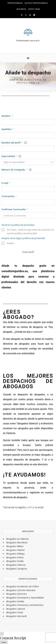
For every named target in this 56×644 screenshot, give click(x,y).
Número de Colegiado (15, 170)
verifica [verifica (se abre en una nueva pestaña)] (31, 507)
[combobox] (28, 162)
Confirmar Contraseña (15, 209)
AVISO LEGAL (34, 9)
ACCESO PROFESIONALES (36, 3)
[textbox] (29, 162)
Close (4, 642)
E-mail (6, 183)
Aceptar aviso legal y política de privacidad (23, 238)
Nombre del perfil (12, 143)
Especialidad (9, 156)
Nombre (7, 116)
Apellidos (8, 129)
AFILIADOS (21, 9)
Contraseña (9, 196)
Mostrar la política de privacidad (18, 225)
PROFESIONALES (15, 3)
